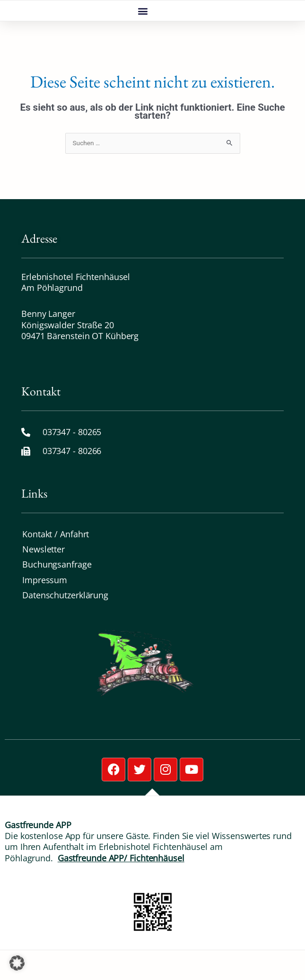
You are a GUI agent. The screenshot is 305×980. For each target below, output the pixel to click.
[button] (143, 26)
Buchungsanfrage (57, 595)
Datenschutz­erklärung (65, 625)
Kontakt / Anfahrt (56, 564)
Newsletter (44, 579)
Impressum (45, 610)
